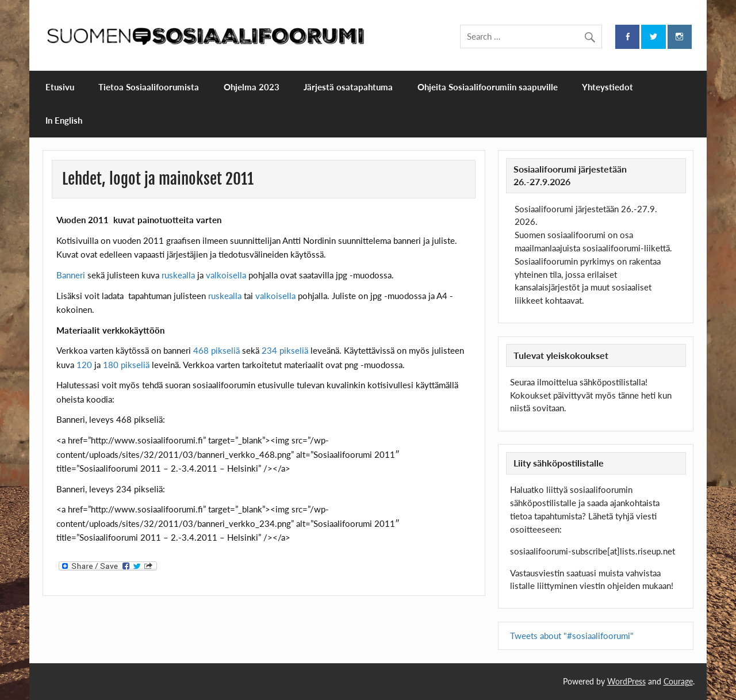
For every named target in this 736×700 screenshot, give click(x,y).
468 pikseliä (216, 350)
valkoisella (225, 275)
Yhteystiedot (607, 87)
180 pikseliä (126, 365)
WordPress (626, 681)
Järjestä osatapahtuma (348, 87)
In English (64, 120)
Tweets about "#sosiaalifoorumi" (572, 636)
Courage (678, 681)
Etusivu (60, 87)
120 (84, 365)
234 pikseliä (284, 350)
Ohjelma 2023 (252, 87)
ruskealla (178, 275)
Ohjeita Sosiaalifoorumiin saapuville (488, 87)
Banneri (71, 275)
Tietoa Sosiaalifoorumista (149, 87)
